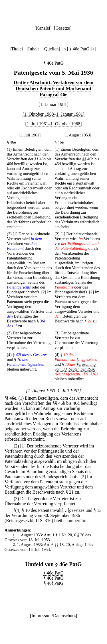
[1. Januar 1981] (53, 104)
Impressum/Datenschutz (53, 616)
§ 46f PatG (53, 583)
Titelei (17, 49)
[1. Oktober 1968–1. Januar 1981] (53, 114)
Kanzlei (43, 28)
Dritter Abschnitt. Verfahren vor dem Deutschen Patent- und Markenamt (53, 85)
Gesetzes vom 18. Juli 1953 (27, 540)
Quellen (52, 49)
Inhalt (34, 49)
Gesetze (63, 28)
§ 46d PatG (54, 573)
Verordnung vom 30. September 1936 (75, 367)
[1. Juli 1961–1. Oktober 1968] (53, 124)
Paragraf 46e (53, 94)
